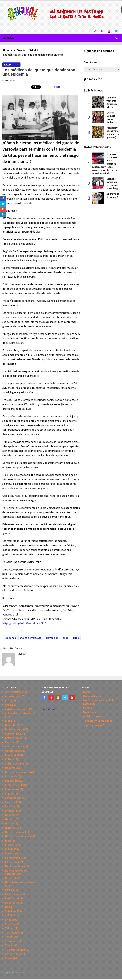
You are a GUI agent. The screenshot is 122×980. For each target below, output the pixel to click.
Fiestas (10, 811)
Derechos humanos (17, 772)
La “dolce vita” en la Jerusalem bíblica (112, 102)
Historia (10, 828)
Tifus (76, 638)
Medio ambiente (15, 866)
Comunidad (12, 755)
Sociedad (11, 924)
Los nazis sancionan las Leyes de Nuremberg (112, 183)
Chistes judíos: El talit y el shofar (111, 117)
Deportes (11, 768)
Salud (7, 65)
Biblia (8, 721)
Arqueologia (12, 696)
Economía (11, 776)
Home (87, 692)
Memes (88, 708)
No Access (90, 712)
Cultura (10, 759)
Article (9, 705)
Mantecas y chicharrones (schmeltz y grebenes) (113, 132)
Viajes (9, 958)
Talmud (10, 928)
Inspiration (12, 845)
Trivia (8, 945)
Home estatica (92, 696)
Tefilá (9, 937)
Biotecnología (14, 729)
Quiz (8, 907)
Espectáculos (13, 798)
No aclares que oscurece (20, 882)
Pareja (9, 890)
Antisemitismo (14, 692)
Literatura (11, 862)
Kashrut (10, 853)
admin (22, 654)
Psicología (11, 903)
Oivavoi (23, 972)
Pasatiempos (13, 894)
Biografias (11, 725)
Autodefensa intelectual (20, 713)
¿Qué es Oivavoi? (93, 725)
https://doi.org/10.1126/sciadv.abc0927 (24, 623)
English (10, 793)
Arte (8, 700)
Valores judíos (14, 954)
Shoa (12, 80)
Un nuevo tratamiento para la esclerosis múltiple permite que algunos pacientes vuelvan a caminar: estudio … (106, 164)
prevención (52, 638)
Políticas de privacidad (97, 716)
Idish (8, 841)
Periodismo (12, 898)
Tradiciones (12, 941)
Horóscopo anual (15, 832)
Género (10, 819)
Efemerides (12, 785)
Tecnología (12, 933)
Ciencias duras (14, 746)
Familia (9, 806)
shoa (66, 638)
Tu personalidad (15, 950)
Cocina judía (12, 751)
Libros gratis (13, 858)
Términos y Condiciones (98, 721)
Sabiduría (11, 911)
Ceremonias (12, 734)
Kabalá (9, 849)
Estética (10, 802)
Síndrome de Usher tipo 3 (113, 195)
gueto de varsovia (31, 638)
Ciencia (10, 742)
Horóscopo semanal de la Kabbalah (99, 702)
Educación (11, 781)
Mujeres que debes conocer (17, 872)
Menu (7, 38)
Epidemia (10, 638)
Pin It (57, 87)
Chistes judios (14, 738)
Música (9, 878)
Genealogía (12, 815)
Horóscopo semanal (17, 836)
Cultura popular (15, 763)
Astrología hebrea (16, 709)
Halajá (9, 823)
